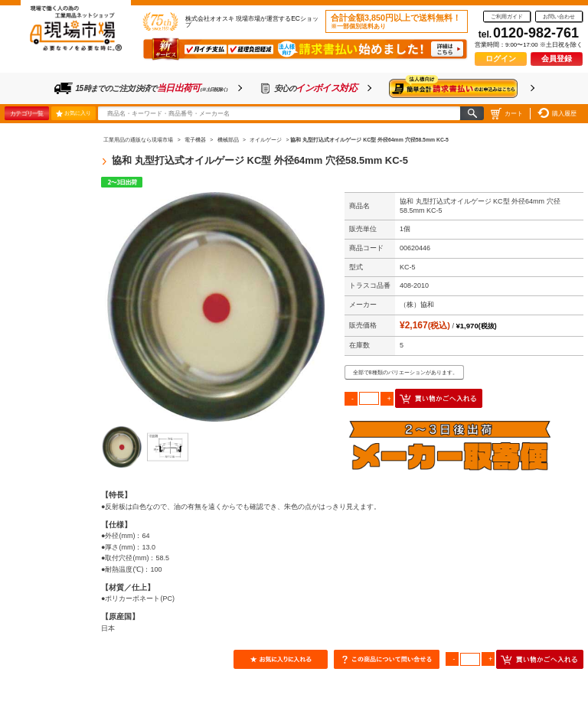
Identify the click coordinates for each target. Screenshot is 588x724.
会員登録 (557, 59)
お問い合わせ (559, 16)
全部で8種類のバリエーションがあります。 (405, 372)
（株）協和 (417, 305)
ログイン (501, 59)
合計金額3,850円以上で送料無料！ (396, 21)
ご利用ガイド (507, 16)
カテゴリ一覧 (26, 113)
